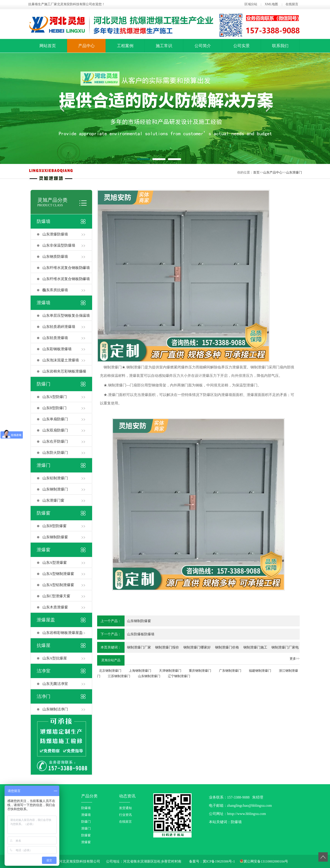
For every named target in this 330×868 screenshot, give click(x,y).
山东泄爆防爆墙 (55, 234)
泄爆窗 (44, 550)
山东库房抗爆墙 (55, 290)
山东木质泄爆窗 (55, 607)
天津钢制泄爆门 (170, 671)
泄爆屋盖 (46, 620)
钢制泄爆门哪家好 (197, 647)
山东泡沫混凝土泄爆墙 (61, 360)
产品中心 (86, 46)
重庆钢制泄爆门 (200, 671)
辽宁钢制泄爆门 (179, 676)
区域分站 (251, 4)
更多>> (295, 659)
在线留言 (292, 4)
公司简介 (203, 46)
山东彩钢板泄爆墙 (57, 349)
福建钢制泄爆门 (260, 671)
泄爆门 (44, 465)
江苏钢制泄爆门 (119, 676)
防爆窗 (44, 513)
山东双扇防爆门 (55, 430)
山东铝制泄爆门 (55, 478)
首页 (256, 172)
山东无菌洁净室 (55, 684)
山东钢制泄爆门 (55, 489)
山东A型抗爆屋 (55, 658)
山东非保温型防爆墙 (59, 245)
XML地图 (271, 4)
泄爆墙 (44, 303)
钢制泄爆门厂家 (139, 647)
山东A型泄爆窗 (55, 563)
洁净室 (44, 671)
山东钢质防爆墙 (55, 257)
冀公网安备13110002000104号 (266, 861)
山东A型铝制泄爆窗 (58, 585)
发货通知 (125, 808)
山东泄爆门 (294, 172)
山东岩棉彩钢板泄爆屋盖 (62, 633)
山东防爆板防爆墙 (141, 634)
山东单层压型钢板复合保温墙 (66, 315)
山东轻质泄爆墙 (55, 338)
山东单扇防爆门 (55, 419)
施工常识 (164, 46)
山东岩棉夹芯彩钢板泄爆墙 (64, 371)
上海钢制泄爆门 (140, 671)
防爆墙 (44, 221)
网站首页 (48, 46)
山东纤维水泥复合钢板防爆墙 (66, 268)
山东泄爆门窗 (53, 500)
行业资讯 (125, 815)
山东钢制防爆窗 (55, 537)
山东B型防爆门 (55, 408)
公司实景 (242, 46)
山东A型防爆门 (55, 397)
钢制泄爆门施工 (255, 647)
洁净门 (44, 696)
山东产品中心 (273, 172)
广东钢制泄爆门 (230, 671)
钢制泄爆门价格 (227, 647)
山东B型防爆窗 (55, 526)
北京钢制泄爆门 (110, 671)
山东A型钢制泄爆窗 (58, 574)
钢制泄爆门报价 (167, 647)
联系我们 (280, 46)
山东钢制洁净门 (55, 709)
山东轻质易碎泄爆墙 (59, 327)
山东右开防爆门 (55, 441)
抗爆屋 (44, 645)
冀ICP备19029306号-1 (219, 861)
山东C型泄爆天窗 (56, 596)
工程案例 (125, 46)
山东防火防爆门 (55, 453)
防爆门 (44, 384)
